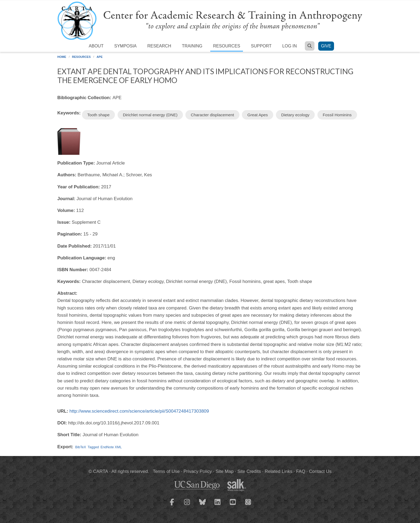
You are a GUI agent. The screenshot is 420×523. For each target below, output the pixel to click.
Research (159, 46)
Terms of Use (166, 471)
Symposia (125, 46)
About (96, 46)
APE (100, 57)
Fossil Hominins (337, 115)
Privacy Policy (198, 471)
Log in (290, 46)
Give (326, 46)
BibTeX (81, 447)
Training (192, 46)
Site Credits (249, 471)
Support (261, 46)
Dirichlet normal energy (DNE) (150, 115)
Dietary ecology (295, 115)
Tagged (93, 447)
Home (62, 57)
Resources (226, 46)
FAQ (301, 471)
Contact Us (320, 471)
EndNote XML (111, 447)
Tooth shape (98, 115)
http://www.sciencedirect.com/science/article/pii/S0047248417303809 (139, 411)
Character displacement (212, 115)
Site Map (225, 471)
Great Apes (258, 115)
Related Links (278, 471)
